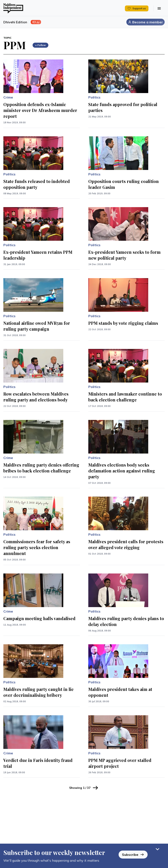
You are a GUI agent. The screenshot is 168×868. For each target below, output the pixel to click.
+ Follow (40, 45)
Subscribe (133, 855)
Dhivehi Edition (15, 22)
